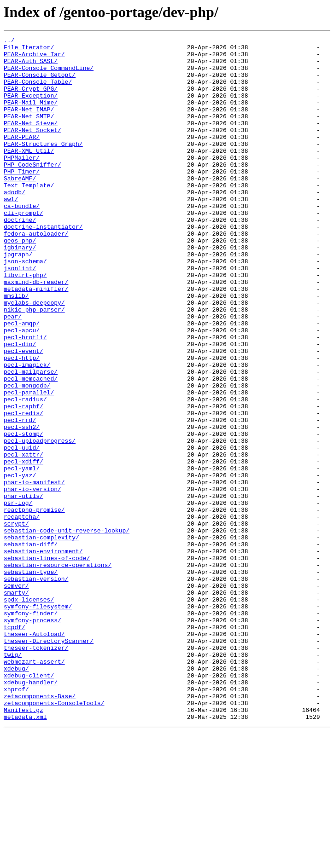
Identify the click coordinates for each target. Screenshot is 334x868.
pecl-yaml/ (22, 555)
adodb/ (15, 224)
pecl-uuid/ (22, 530)
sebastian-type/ (31, 679)
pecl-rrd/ (20, 497)
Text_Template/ (29, 215)
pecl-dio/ (20, 406)
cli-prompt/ (23, 249)
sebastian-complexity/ (41, 638)
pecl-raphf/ (23, 480)
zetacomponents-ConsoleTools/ (54, 837)
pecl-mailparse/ (31, 439)
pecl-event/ (23, 414)
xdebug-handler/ (31, 812)
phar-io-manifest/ (34, 572)
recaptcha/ (22, 613)
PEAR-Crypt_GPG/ (31, 99)
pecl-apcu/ (22, 389)
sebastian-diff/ (31, 646)
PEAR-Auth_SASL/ (31, 66)
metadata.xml (25, 853)
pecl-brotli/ (25, 398)
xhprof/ (16, 820)
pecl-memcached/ (31, 447)
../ (9, 41)
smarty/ (16, 704)
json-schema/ (25, 307)
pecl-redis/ (23, 489)
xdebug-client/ (29, 804)
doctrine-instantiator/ (43, 265)
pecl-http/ (22, 422)
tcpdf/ (15, 746)
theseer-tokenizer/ (36, 770)
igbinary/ (20, 290)
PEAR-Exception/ (31, 108)
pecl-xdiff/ (23, 547)
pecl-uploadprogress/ (40, 522)
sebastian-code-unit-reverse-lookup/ (67, 630)
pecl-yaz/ (20, 563)
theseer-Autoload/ (34, 754)
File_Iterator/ (29, 50)
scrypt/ (16, 621)
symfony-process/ (32, 737)
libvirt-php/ (25, 323)
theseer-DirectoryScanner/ (49, 762)
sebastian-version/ (36, 688)
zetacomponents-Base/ (40, 828)
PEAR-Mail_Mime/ (31, 116)
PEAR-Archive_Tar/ (34, 58)
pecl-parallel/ (29, 464)
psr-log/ (18, 596)
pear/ (13, 373)
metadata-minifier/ (36, 340)
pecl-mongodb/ (27, 456)
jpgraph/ (18, 298)
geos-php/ (20, 282)
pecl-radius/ (25, 472)
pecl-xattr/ (23, 538)
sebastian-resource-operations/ (58, 671)
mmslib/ (16, 348)
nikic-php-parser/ (34, 365)
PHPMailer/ (22, 182)
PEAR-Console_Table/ (38, 91)
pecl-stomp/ (23, 514)
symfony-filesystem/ (38, 721)
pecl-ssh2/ (22, 505)
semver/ (16, 696)
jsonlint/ (20, 315)
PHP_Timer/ (22, 199)
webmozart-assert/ (34, 787)
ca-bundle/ (22, 240)
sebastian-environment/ (43, 654)
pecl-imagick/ (27, 431)
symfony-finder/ (31, 729)
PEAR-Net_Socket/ (32, 149)
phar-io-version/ (32, 580)
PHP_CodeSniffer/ (32, 191)
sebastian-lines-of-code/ (47, 663)
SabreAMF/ (20, 207)
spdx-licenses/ (29, 712)
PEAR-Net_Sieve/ (31, 141)
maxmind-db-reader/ (36, 331)
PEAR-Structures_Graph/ (43, 166)
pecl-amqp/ (22, 381)
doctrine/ (20, 257)
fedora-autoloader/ (36, 273)
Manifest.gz (23, 845)
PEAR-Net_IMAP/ (29, 124)
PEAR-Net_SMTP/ (29, 133)
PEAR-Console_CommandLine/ (49, 75)
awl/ (11, 232)
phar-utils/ (23, 588)
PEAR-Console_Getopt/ (40, 83)
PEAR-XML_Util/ (29, 174)
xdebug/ (16, 795)
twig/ (13, 779)
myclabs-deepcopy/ (34, 356)
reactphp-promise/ (34, 605)
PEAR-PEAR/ (22, 157)
